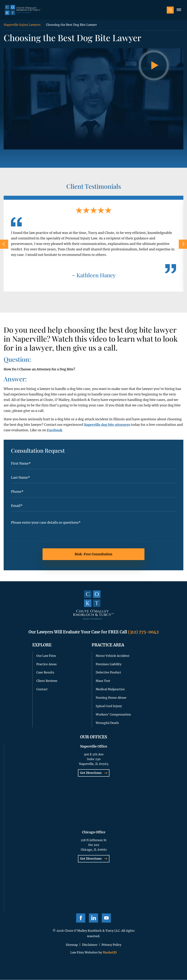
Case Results (45, 673)
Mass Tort (103, 681)
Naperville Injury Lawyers (22, 25)
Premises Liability (109, 664)
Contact (42, 689)
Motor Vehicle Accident (113, 656)
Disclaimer (90, 945)
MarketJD (109, 953)
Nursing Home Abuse (111, 698)
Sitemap (72, 945)
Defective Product (108, 673)
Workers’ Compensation (113, 715)
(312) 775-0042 (143, 632)
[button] (178, 11)
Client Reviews (47, 681)
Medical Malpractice (110, 689)
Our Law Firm (46, 656)
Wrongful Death (107, 723)
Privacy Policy (111, 945)
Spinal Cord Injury (109, 706)
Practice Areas (46, 664)
